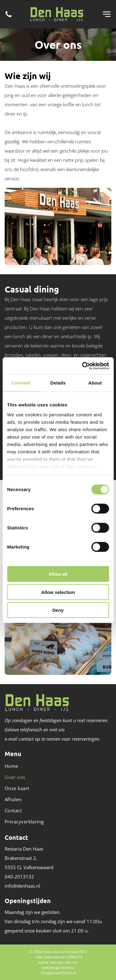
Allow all (58, 574)
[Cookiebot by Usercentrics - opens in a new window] (83, 366)
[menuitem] (58, 766)
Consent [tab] (21, 383)
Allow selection (58, 592)
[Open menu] (107, 14)
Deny (58, 610)
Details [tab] (58, 383)
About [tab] (95, 383)
